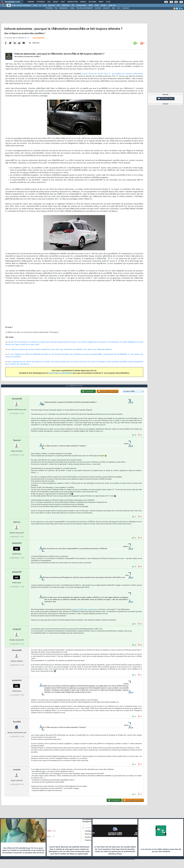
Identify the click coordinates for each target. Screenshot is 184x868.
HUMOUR (126, 8)
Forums (31, 2)
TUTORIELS (49, 8)
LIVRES (72, 8)
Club (108, 2)
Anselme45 (17, 399)
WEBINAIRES (64, 8)
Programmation (81, 5)
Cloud (35, 5)
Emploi (83, 2)
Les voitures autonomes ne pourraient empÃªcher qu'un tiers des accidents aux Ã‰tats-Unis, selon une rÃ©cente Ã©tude (60, 350)
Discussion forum (165, 99)
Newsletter (73, 2)
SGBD (91, 5)
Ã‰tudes (92, 2)
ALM (45, 5)
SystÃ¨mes (112, 5)
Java (58, 5)
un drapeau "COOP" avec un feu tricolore (84, 609)
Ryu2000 (17, 722)
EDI (73, 5)
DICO (119, 8)
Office (97, 5)
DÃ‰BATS (107, 8)
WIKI (113, 8)
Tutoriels (41, 2)
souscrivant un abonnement (61, 373)
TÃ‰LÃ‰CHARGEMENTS (85, 8)
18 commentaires (39, 38)
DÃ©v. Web (66, 5)
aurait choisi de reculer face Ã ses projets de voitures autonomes (113, 74)
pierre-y (17, 522)
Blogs (56, 2)
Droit (101, 2)
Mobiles (104, 5)
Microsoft (51, 5)
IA (40, 5)
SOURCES (98, 8)
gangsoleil (17, 543)
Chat (63, 2)
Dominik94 (17, 650)
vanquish (17, 629)
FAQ (49, 2)
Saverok (17, 440)
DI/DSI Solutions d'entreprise (21, 5)
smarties (17, 770)
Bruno (27, 38)
